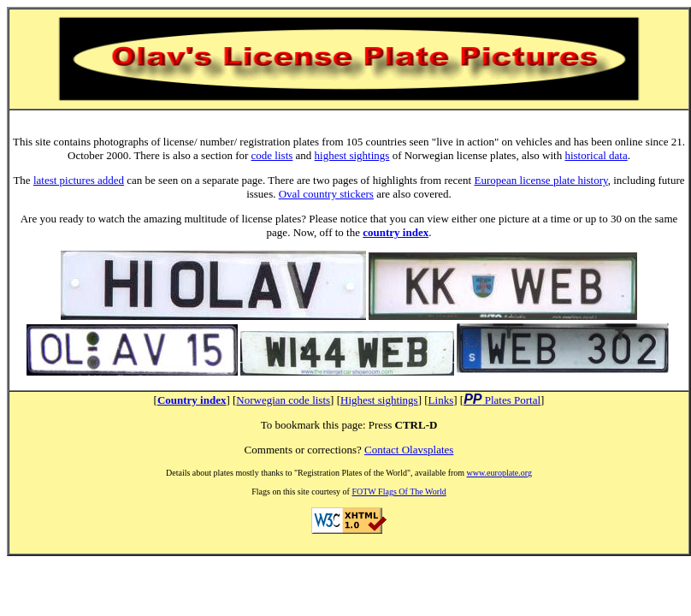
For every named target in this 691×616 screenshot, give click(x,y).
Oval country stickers (326, 194)
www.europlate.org (499, 473)
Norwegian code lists (283, 400)
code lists (272, 155)
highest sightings (352, 155)
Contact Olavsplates (409, 450)
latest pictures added (79, 180)
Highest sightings (379, 400)
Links (441, 400)
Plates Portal (512, 400)
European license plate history (540, 180)
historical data (596, 155)
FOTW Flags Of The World (399, 492)
